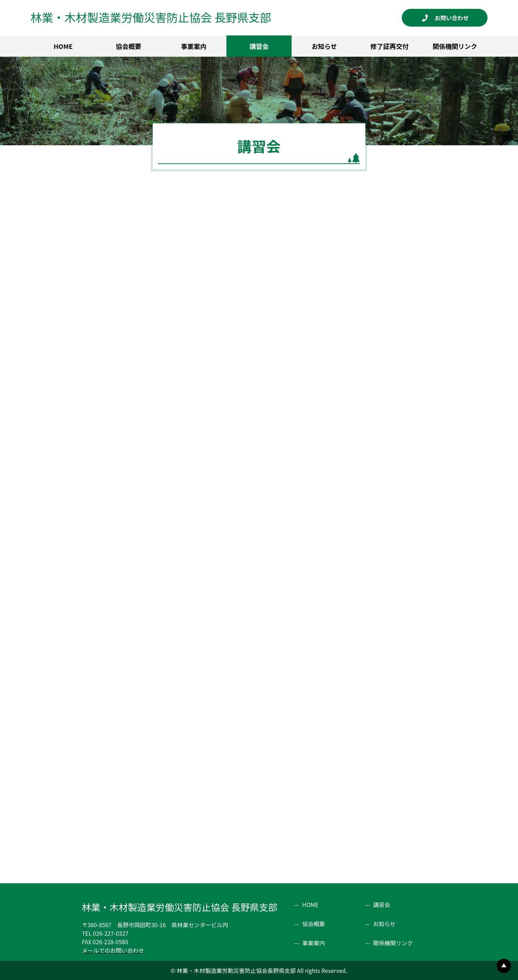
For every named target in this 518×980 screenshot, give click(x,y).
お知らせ (324, 46)
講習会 (259, 46)
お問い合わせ (455, 18)
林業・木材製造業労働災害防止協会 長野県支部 (151, 17)
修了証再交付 (390, 46)
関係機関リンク (455, 46)
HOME (63, 46)
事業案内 (194, 46)
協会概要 (128, 46)
